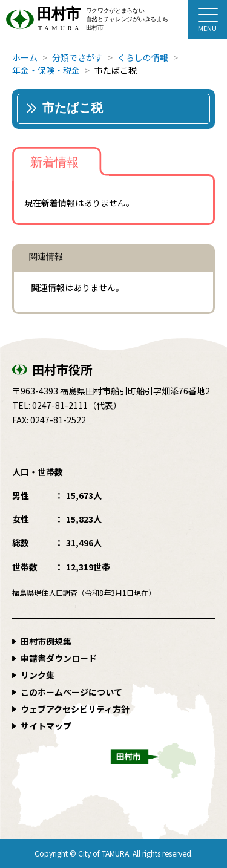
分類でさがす (77, 57)
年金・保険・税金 (46, 70)
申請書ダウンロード (59, 658)
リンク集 (38, 675)
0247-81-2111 (60, 405)
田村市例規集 (46, 641)
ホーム (25, 57)
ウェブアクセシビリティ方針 (75, 709)
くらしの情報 (143, 57)
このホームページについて (71, 692)
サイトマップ (46, 726)
